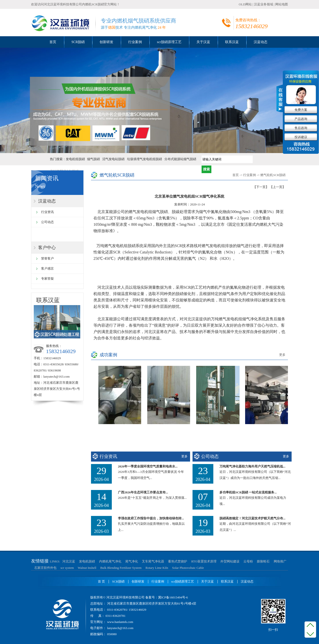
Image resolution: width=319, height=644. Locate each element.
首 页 (101, 581)
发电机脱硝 (87, 561)
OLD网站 (245, 4)
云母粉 (248, 561)
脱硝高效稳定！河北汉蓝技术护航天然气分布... (252, 518)
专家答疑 (47, 279)
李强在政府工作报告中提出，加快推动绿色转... (151, 518)
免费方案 (301, 110)
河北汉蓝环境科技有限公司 (63, 4)
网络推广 (280, 561)
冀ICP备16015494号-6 (173, 597)
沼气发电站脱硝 (113, 159)
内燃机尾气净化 (110, 561)
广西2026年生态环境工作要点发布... (143, 492)
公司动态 (47, 222)
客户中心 (47, 248)
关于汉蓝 (203, 42)
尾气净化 (132, 561)
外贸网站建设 (230, 561)
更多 (282, 355)
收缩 (280, 98)
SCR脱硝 (78, 42)
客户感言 (47, 268)
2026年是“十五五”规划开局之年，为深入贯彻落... (152, 498)
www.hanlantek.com (120, 622)
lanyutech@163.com (57, 376)
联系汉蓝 (232, 42)
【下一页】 (261, 187)
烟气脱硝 (93, 159)
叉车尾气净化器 (153, 561)
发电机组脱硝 (75, 159)
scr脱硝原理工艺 (169, 42)
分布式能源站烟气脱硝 (180, 159)
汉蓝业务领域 (263, 4)
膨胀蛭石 (263, 561)
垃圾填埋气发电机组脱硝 (144, 159)
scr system (67, 568)
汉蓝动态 (261, 42)
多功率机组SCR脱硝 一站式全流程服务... (248, 492)
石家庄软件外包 (45, 568)
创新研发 (106, 42)
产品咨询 (301, 119)
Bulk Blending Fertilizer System (121, 568)
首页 (53, 42)
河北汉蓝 (69, 561)
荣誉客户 (47, 258)
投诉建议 (301, 137)
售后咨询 (301, 128)
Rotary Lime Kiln (157, 568)
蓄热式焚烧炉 (178, 561)
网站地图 (282, 4)
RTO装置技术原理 (204, 561)
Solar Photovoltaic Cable (188, 568)
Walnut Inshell (87, 568)
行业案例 (135, 42)
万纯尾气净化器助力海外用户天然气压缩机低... (252, 466)
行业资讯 (47, 212)
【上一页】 (278, 187)
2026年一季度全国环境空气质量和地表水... (148, 466)
